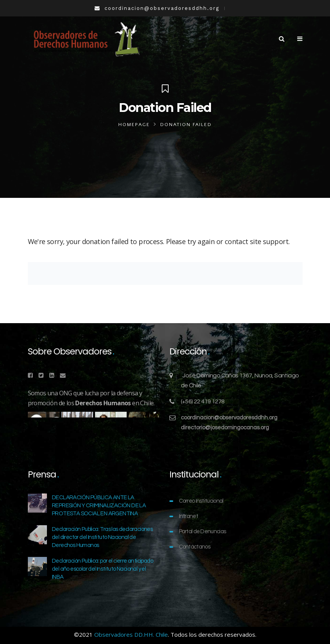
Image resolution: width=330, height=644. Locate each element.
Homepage (134, 125)
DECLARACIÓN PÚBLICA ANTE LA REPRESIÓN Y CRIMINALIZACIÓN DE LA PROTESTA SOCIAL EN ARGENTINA (99, 506)
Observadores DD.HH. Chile (131, 634)
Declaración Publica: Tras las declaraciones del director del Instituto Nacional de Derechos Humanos (102, 537)
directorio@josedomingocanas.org (225, 428)
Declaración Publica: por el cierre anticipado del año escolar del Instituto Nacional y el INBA (102, 569)
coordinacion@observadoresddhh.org (229, 418)
